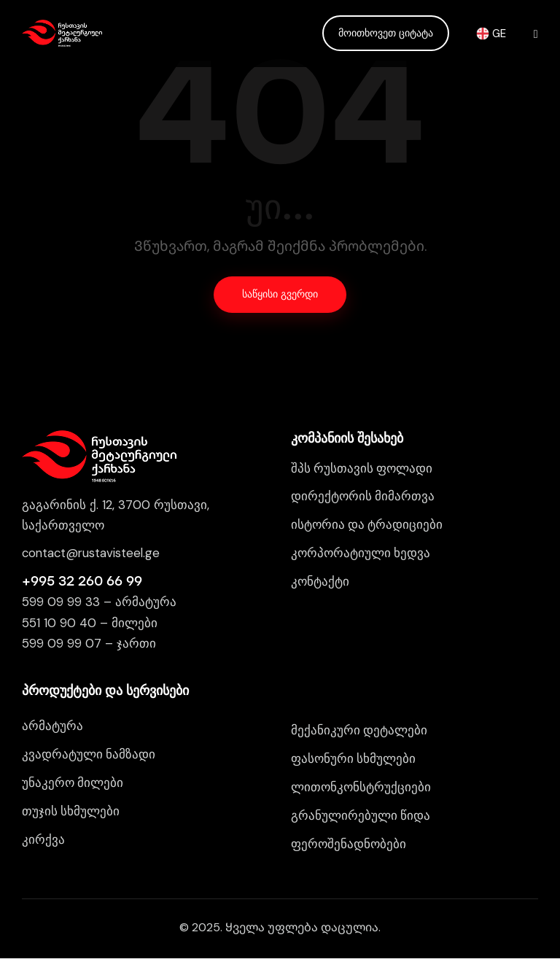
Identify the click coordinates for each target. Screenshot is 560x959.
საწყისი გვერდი (280, 295)
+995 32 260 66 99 (82, 581)
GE (491, 33)
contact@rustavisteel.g (89, 554)
